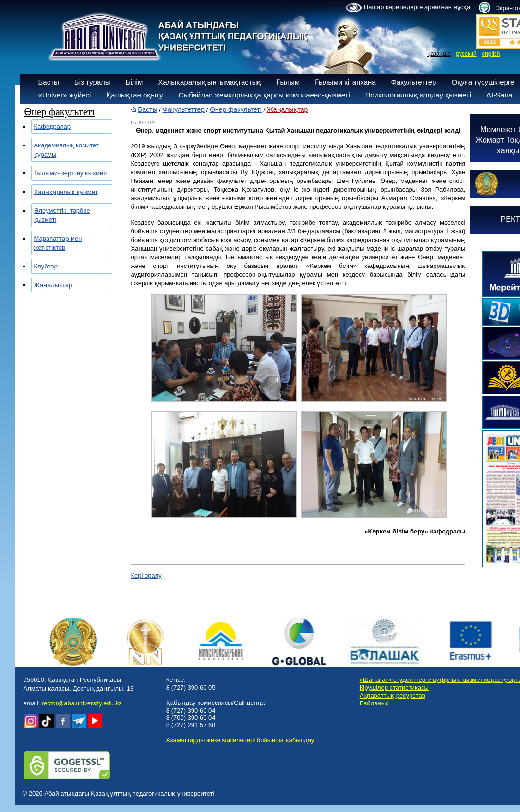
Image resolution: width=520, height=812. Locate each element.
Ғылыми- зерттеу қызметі (71, 173)
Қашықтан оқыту (134, 95)
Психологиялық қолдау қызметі (418, 95)
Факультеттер (414, 82)
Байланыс (374, 703)
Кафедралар (53, 127)
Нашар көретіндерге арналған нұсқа (408, 8)
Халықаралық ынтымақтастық (209, 82)
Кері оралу (146, 576)
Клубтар (46, 266)
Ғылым (288, 82)
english (491, 54)
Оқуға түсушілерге (483, 82)
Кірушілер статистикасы (394, 687)
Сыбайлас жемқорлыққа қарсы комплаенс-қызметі (264, 95)
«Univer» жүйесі (65, 95)
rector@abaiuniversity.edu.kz (82, 703)
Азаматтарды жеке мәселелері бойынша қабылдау (240, 740)
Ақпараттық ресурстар (393, 696)
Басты (49, 82)
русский (466, 54)
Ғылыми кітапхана (345, 82)
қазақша (439, 54)
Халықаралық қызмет (66, 192)
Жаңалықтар (53, 285)
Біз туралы (92, 82)
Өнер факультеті (236, 109)
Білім (134, 82)
